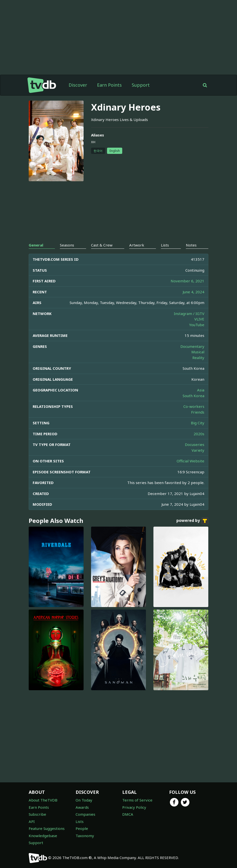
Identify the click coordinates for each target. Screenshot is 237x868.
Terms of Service (137, 800)
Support (141, 85)
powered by (192, 521)
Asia (201, 390)
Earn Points (109, 85)
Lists (80, 821)
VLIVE (199, 319)
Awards (82, 807)
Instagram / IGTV (189, 313)
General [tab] (36, 245)
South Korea (193, 396)
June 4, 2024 (193, 292)
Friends (198, 412)
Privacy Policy (134, 807)
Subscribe (37, 814)
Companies (85, 814)
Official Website (190, 461)
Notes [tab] (191, 245)
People (82, 828)
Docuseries (195, 444)
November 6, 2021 (187, 281)
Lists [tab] (165, 245)
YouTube (197, 325)
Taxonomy (85, 836)
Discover (78, 85)
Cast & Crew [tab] (102, 245)
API (32, 821)
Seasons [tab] (67, 245)
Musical (198, 352)
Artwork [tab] (137, 245)
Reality (198, 358)
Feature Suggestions (47, 828)
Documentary (192, 346)
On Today (84, 800)
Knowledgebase (43, 836)
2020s (199, 434)
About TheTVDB (43, 800)
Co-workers (194, 406)
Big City (198, 423)
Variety (198, 450)
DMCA (128, 814)
